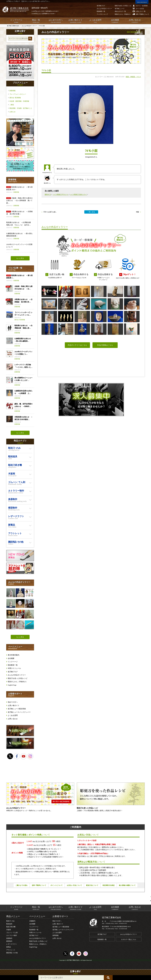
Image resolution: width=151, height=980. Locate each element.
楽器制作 (9, 938)
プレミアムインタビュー (18, 94)
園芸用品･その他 (12, 953)
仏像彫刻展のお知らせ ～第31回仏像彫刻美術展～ (20, 236)
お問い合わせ (135, 21)
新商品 (9, 947)
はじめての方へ (56, 21)
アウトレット (11, 950)
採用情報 (55, 935)
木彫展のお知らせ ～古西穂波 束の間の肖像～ (20, 214)
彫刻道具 (9, 924)
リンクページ (13, 662)
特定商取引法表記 (109, 885)
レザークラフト (12, 944)
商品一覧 (36, 21)
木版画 (9, 930)
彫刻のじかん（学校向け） (18, 682)
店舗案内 (32, 921)
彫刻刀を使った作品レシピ (18, 678)
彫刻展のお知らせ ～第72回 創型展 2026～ (20, 190)
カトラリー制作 (12, 935)
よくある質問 (95, 21)
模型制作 (9, 941)
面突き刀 (48, 194)
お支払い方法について (74, 885)
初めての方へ (13, 702)
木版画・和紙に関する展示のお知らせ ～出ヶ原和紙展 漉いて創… (20, 202)
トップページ (16, 21)
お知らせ (12, 112)
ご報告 (12, 105)
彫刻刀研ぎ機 (11, 927)
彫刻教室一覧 (13, 665)
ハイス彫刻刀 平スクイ (60, 194)
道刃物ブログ (13, 672)
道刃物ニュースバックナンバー (19, 712)
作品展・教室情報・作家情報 (19, 101)
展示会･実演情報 (15, 98)
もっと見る (20, 258)
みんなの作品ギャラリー (17, 675)
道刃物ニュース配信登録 (17, 709)
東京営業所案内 (14, 655)
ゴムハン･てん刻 (12, 933)
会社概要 (115, 21)
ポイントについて (56, 885)
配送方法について (92, 885)
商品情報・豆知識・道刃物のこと (21, 108)
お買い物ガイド (75, 21)
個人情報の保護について (127, 885)
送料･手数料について (39, 885)
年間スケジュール (14, 668)
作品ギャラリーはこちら (77, 345)
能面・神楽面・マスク (133, 77)
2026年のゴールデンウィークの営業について (20, 247)
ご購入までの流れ (22, 885)
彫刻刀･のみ (10, 921)
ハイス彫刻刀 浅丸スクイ (78, 194)
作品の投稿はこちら (105, 345)
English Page (12, 685)
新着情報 (12, 91)
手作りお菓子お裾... (50, 212)
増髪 (138, 212)
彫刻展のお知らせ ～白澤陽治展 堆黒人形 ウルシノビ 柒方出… (20, 225)
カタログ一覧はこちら (129, 939)
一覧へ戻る (91, 212)
